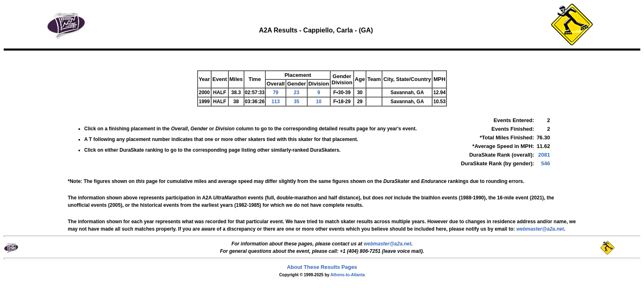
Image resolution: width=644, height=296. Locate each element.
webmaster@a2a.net (387, 244)
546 (545, 163)
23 (296, 92)
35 (296, 102)
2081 (544, 155)
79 (275, 92)
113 (276, 102)
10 (319, 102)
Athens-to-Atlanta (347, 275)
